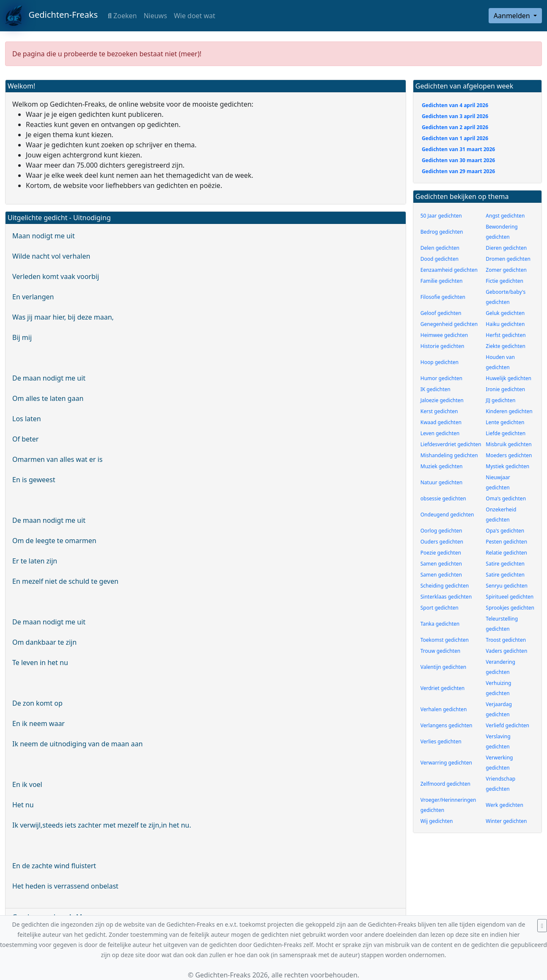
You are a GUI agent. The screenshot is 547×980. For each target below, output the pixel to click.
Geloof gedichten (441, 313)
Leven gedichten (440, 433)
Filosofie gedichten (443, 297)
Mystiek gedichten (507, 466)
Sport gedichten (440, 608)
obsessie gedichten (443, 498)
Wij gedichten (437, 821)
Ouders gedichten (442, 542)
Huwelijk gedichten (509, 378)
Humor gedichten (441, 378)
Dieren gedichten (506, 248)
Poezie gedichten (441, 553)
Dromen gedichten (508, 259)
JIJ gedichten (500, 400)
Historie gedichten (443, 346)
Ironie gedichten (505, 389)
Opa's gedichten (505, 531)
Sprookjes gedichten (510, 608)
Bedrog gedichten (442, 232)
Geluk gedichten (505, 313)
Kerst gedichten (439, 411)
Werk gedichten (504, 805)
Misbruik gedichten (509, 444)
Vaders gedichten (506, 651)
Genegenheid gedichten (449, 324)
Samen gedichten (441, 564)
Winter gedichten (506, 821)
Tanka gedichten (440, 624)
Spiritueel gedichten (510, 597)
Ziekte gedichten (506, 346)
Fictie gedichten (504, 281)
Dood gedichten (440, 259)
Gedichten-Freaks (51, 16)
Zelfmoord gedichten (445, 784)
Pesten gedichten (506, 542)
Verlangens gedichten (447, 725)
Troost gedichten (506, 640)
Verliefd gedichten (507, 725)
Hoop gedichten (440, 362)
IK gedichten (436, 389)
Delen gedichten (440, 248)
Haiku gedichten (505, 324)
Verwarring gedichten (446, 763)
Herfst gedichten (506, 335)
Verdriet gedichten (443, 688)
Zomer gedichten (506, 270)
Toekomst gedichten (445, 640)
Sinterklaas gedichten (446, 597)
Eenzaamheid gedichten (449, 270)
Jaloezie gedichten (442, 400)
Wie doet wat (195, 16)
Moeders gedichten (509, 455)
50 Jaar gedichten (441, 216)
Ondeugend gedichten (447, 515)
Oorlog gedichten (441, 531)
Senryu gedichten (507, 586)
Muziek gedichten (442, 466)
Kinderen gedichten (509, 411)
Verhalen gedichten (444, 709)
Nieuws (155, 16)
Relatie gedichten (506, 553)
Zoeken (122, 16)
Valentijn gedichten (443, 667)
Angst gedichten (505, 216)
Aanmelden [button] (513, 16)
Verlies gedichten (441, 741)
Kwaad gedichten (441, 422)
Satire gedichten (505, 564)
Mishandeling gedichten (449, 455)
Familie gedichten (442, 281)
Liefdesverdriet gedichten (451, 444)
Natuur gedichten (441, 482)
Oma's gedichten (506, 498)
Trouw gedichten (440, 651)
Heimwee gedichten (444, 335)
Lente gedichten (505, 422)
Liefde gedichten (506, 433)
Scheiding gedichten (445, 586)
